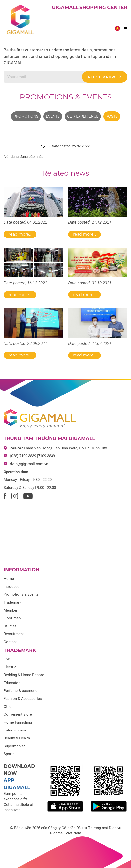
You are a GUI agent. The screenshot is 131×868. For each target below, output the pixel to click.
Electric (10, 667)
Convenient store (18, 714)
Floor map (12, 618)
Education (12, 683)
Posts (112, 116)
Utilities (10, 626)
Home (9, 579)
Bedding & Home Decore (24, 675)
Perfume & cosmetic (21, 691)
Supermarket (14, 746)
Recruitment (14, 634)
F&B (7, 659)
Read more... (20, 234)
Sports (9, 754)
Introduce (12, 587)
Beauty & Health (17, 738)
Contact (10, 642)
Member (11, 610)
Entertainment (15, 730)
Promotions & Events (66, 97)
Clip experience (83, 116)
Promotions (26, 116)
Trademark (13, 602)
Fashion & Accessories (23, 699)
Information (22, 570)
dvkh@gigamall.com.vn (29, 464)
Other (8, 707)
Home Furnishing (18, 722)
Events (53, 116)
